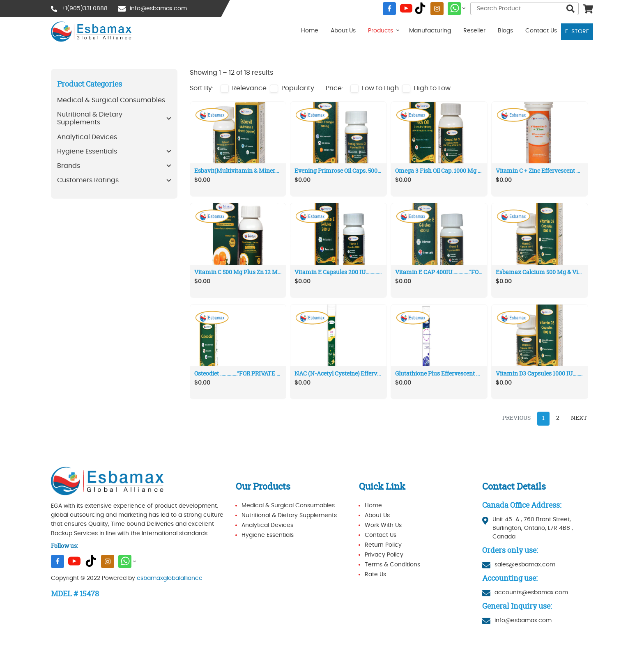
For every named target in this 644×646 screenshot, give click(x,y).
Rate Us (375, 575)
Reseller (474, 31)
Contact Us (541, 31)
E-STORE (577, 32)
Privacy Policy (384, 555)
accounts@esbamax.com (531, 593)
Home (310, 31)
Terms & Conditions (392, 565)
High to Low (432, 88)
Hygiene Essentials (268, 535)
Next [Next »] (579, 418)
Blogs (505, 31)
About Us (343, 31)
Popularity (298, 88)
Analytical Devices (267, 525)
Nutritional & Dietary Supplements (289, 515)
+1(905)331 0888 (84, 9)
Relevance (249, 88)
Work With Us (383, 525)
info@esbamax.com (158, 9)
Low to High (380, 88)
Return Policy (383, 545)
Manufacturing (430, 31)
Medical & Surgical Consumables (288, 506)
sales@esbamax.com (525, 565)
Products (381, 31)
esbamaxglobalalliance (170, 578)
